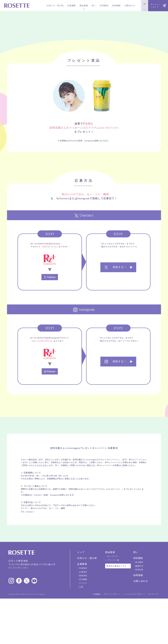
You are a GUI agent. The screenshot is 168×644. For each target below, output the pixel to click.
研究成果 (139, 619)
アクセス (83, 633)
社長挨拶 (83, 618)
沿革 (81, 636)
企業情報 (82, 614)
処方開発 (139, 612)
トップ (81, 602)
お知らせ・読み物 (87, 608)
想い (136, 602)
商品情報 (110, 602)
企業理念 (83, 621)
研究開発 (138, 608)
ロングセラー (113, 606)
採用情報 (138, 625)
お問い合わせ (141, 631)
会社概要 (83, 629)
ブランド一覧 (113, 610)
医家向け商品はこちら (117, 616)
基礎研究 (139, 616)
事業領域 (83, 625)
